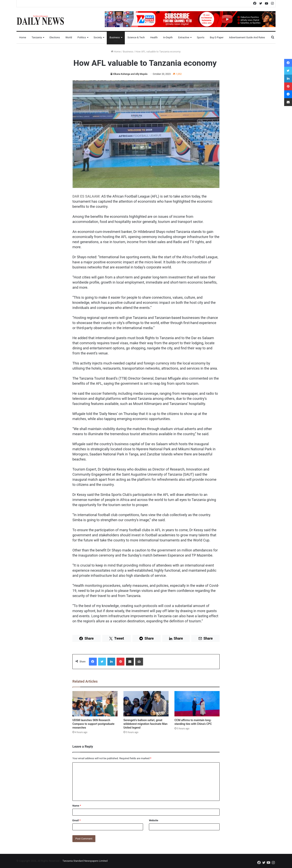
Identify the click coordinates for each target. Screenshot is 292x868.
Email (77, 820)
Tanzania (37, 37)
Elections (55, 37)
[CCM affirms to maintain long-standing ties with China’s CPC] (197, 704)
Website (154, 820)
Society (98, 37)
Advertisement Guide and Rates (247, 37)
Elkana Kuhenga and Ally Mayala (130, 74)
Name (77, 806)
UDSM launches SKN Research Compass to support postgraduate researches (93, 724)
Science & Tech (136, 37)
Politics (82, 37)
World (69, 37)
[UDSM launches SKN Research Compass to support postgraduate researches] (95, 704)
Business (115, 37)
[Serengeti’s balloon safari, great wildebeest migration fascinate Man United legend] (146, 704)
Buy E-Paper (217, 37)
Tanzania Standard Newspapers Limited (85, 861)
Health (154, 37)
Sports (201, 37)
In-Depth (168, 37)
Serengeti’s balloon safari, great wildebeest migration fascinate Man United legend (145, 724)
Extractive (184, 37)
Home (23, 37)
